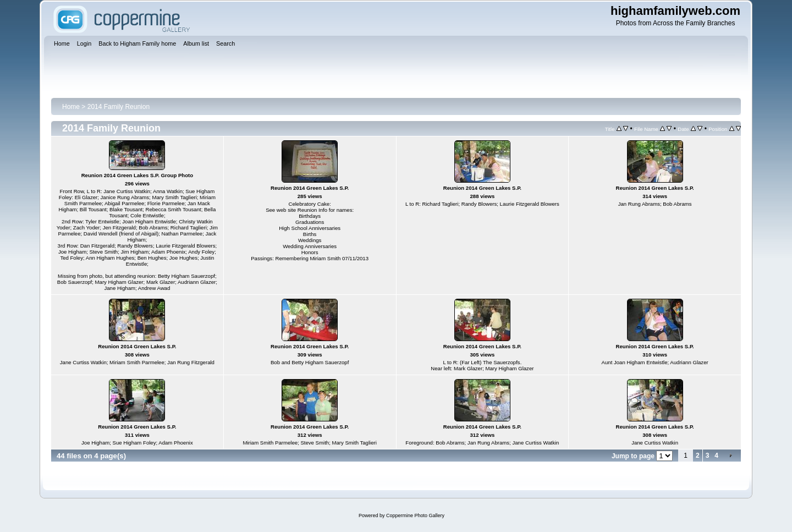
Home (71, 107)
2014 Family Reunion (119, 107)
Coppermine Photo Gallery (415, 515)
